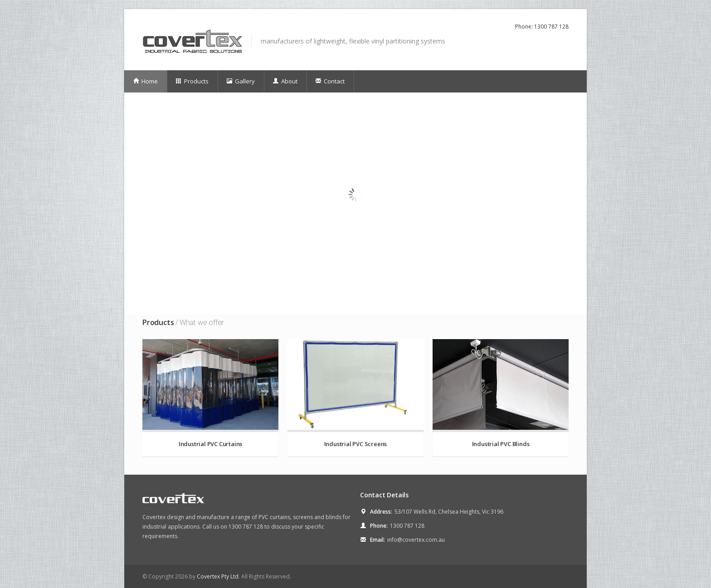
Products (192, 81)
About (285, 81)
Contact (330, 81)
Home (145, 81)
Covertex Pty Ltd (218, 576)
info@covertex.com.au (416, 540)
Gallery (241, 81)
